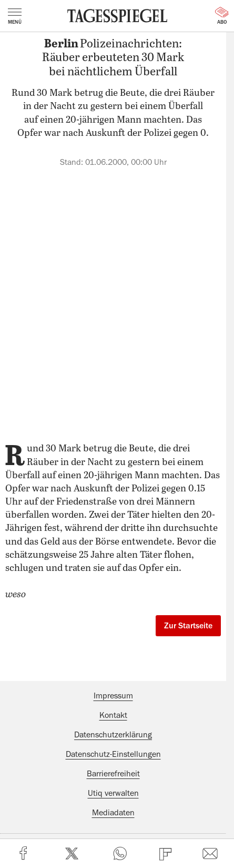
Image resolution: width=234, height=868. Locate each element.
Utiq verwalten (113, 793)
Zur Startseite (188, 626)
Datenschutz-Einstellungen (113, 754)
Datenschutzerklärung (113, 735)
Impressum (113, 696)
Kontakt (113, 715)
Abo (222, 16)
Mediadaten (113, 813)
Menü (15, 16)
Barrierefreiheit (113, 774)
